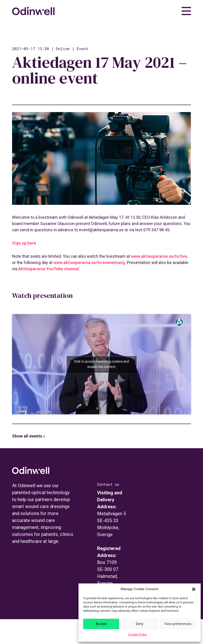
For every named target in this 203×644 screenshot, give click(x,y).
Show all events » (29, 436)
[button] (194, 589)
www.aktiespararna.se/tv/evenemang (89, 262)
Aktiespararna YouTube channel (49, 269)
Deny (140, 624)
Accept (101, 624)
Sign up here (24, 243)
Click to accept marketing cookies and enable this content (101, 364)
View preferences (178, 624)
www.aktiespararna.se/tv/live (159, 256)
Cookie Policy (137, 635)
